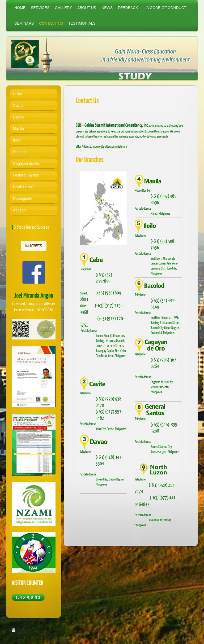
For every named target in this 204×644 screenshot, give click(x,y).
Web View (187, 636)
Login (189, 631)
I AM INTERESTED (34, 246)
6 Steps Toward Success (31, 227)
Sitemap (29, 631)
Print (17, 631)
